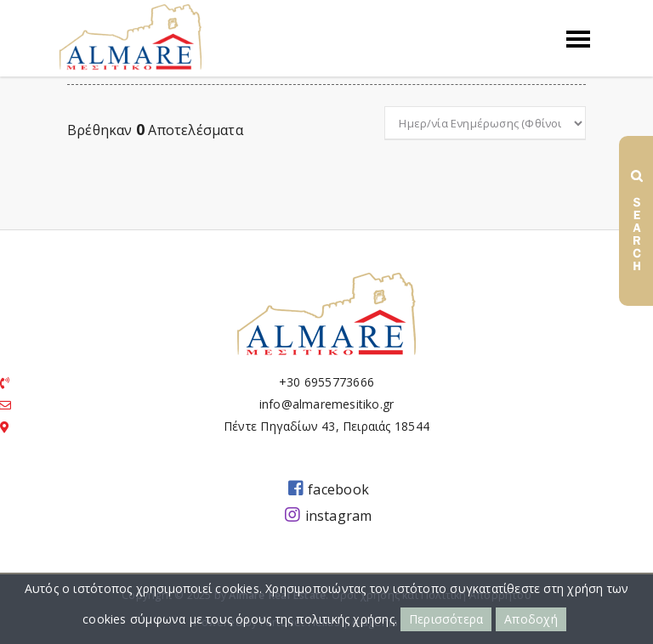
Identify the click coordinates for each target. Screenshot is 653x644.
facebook (329, 489)
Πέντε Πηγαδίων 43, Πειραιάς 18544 (326, 426)
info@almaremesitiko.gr (327, 404)
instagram (328, 515)
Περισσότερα (446, 619)
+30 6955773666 (326, 382)
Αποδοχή (531, 619)
